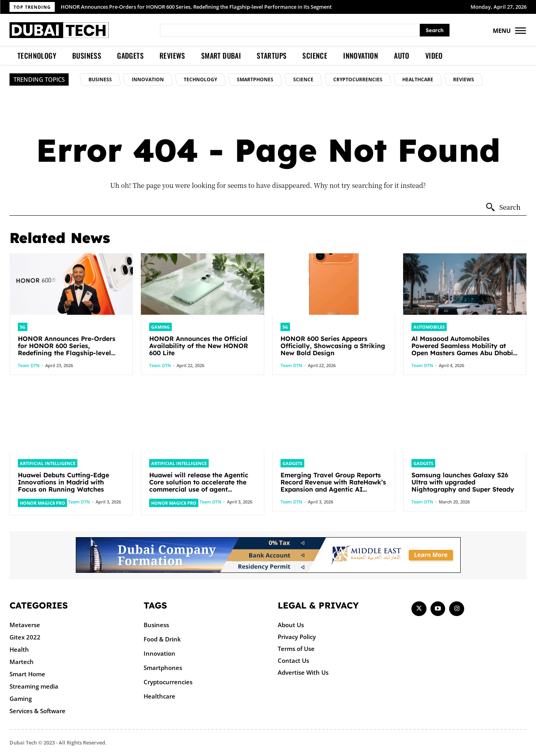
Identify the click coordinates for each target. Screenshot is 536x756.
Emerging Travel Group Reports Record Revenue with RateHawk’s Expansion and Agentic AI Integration (333, 486)
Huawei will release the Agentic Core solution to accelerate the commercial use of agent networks (199, 486)
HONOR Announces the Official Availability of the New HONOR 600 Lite (199, 346)
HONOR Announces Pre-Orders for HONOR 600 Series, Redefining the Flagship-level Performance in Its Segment (196, 7)
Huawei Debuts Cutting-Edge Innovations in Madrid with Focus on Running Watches (63, 482)
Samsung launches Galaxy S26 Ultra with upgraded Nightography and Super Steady (463, 482)
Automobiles (429, 327)
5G (23, 327)
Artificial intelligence (48, 463)
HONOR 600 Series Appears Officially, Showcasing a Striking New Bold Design (333, 346)
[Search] (435, 30)
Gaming (160, 327)
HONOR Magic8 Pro (42, 503)
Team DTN (29, 365)
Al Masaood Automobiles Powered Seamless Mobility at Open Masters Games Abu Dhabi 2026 (462, 349)
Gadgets (292, 463)
